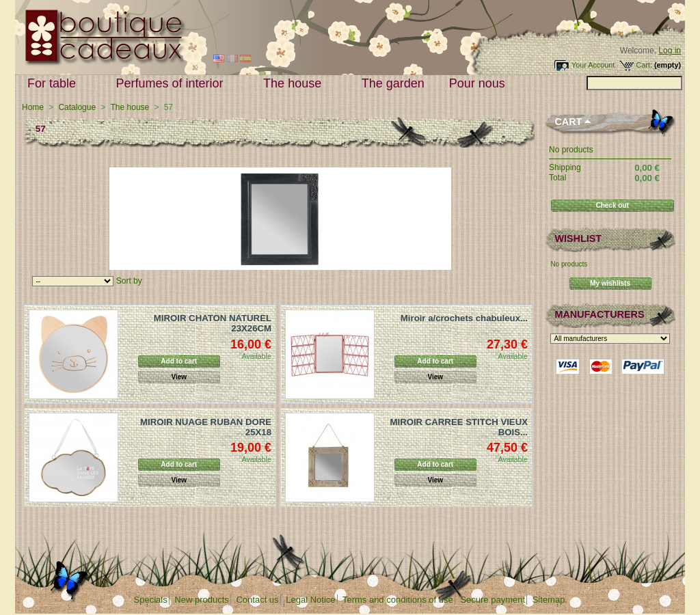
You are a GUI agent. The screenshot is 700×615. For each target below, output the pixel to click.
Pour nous (480, 84)
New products (201, 600)
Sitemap (549, 600)
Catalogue (77, 107)
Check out (612, 205)
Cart (568, 122)
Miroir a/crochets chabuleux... (464, 318)
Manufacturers (599, 314)
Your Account (593, 65)
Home (33, 107)
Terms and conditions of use (398, 600)
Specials (151, 600)
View (179, 377)
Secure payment (493, 600)
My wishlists (610, 283)
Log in (670, 51)
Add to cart (179, 361)
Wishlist (578, 238)
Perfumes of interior (173, 84)
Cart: (644, 65)
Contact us (257, 600)
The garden (393, 83)
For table (55, 84)
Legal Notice (310, 600)
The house (295, 84)
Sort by (129, 281)
